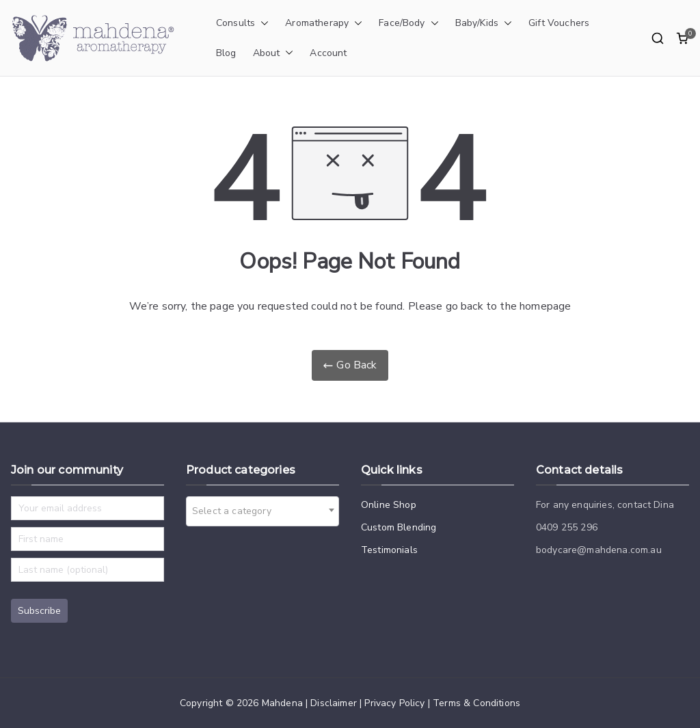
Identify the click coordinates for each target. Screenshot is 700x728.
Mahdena (282, 703)
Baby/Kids (484, 23)
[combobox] (262, 511)
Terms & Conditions (476, 703)
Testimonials (389, 550)
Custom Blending (399, 527)
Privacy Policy (394, 703)
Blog (226, 53)
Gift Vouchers (559, 23)
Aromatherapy (324, 23)
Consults (242, 23)
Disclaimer (334, 703)
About (273, 53)
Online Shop (389, 505)
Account (328, 53)
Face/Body (408, 23)
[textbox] (236, 511)
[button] (262, 23)
